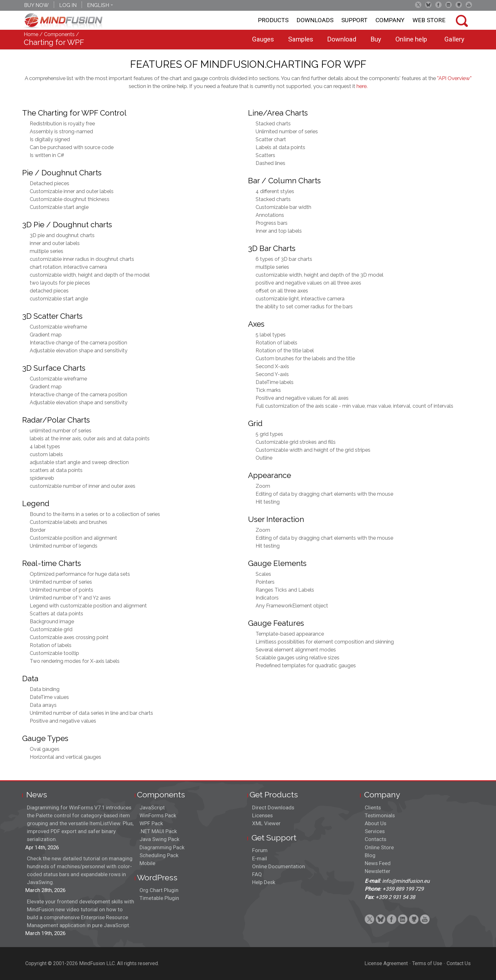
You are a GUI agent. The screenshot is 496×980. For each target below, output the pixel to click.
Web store (429, 20)
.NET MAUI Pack (158, 831)
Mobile (147, 863)
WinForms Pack (158, 815)
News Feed (378, 863)
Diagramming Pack (162, 847)
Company (390, 20)
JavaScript (152, 807)
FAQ (257, 874)
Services (375, 831)
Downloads (315, 20)
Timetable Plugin (159, 898)
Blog (370, 855)
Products (273, 20)
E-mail (260, 858)
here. (362, 86)
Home (31, 34)
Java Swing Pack (159, 839)
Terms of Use (427, 963)
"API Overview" (454, 78)
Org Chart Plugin (159, 890)
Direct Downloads (273, 807)
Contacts (375, 839)
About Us (375, 823)
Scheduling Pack (159, 855)
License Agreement (386, 963)
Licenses (262, 815)
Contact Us (459, 963)
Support (354, 20)
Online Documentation (279, 866)
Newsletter (378, 871)
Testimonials (380, 815)
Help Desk (264, 882)
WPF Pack (151, 823)
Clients (373, 807)
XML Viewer (266, 823)
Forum (260, 850)
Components (59, 34)
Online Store (379, 847)
